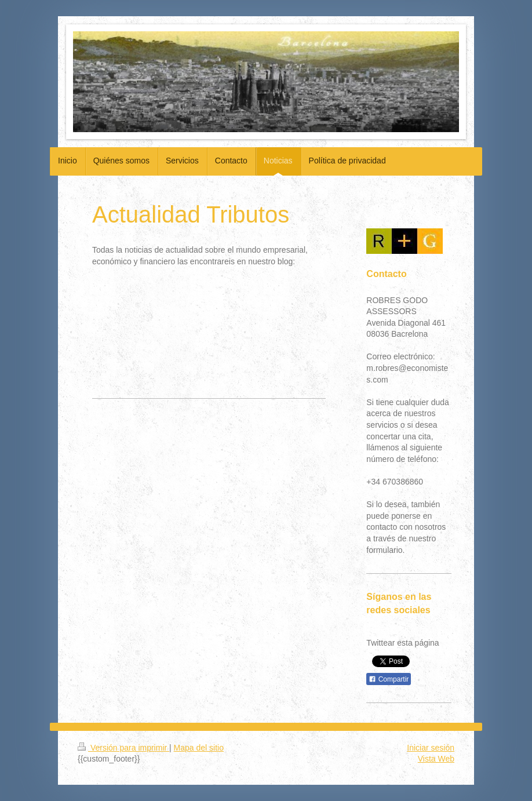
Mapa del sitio (199, 748)
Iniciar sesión (431, 748)
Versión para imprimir (123, 748)
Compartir (389, 679)
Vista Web (436, 759)
